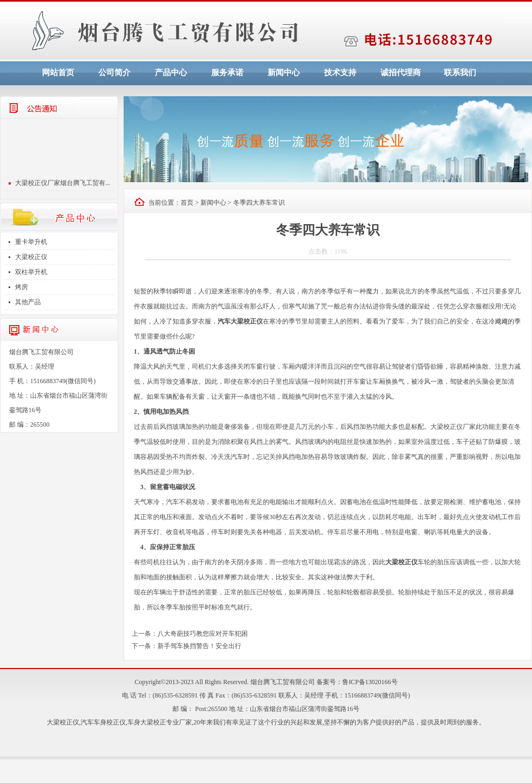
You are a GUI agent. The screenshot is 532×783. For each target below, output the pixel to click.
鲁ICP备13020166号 (370, 682)
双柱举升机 (31, 272)
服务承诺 (227, 73)
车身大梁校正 (147, 722)
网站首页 (58, 73)
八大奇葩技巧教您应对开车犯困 (203, 634)
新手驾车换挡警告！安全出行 (199, 646)
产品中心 (171, 73)
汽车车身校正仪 (103, 722)
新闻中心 (284, 73)
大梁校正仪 (31, 257)
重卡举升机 (31, 242)
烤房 (21, 287)
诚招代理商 (401, 73)
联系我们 (460, 73)
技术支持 (340, 73)
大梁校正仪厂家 (453, 427)
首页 (187, 203)
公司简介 (114, 73)
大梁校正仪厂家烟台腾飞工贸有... (63, 186)
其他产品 (28, 302)
